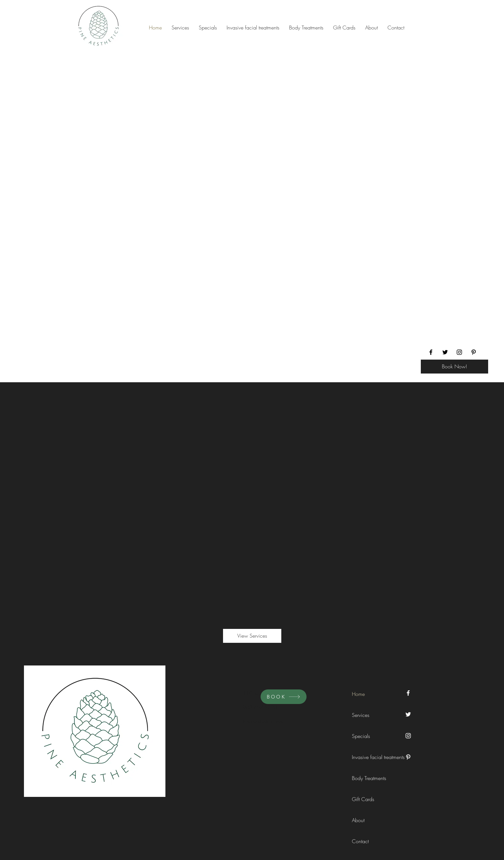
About (358, 820)
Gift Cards (363, 799)
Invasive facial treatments (366, 757)
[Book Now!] (454, 367)
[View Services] (252, 636)
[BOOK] (284, 697)
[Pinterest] (474, 352)
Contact (360, 841)
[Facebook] (431, 352)
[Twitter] (445, 352)
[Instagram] (459, 352)
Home (358, 694)
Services (361, 715)
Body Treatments (366, 778)
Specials (361, 736)
